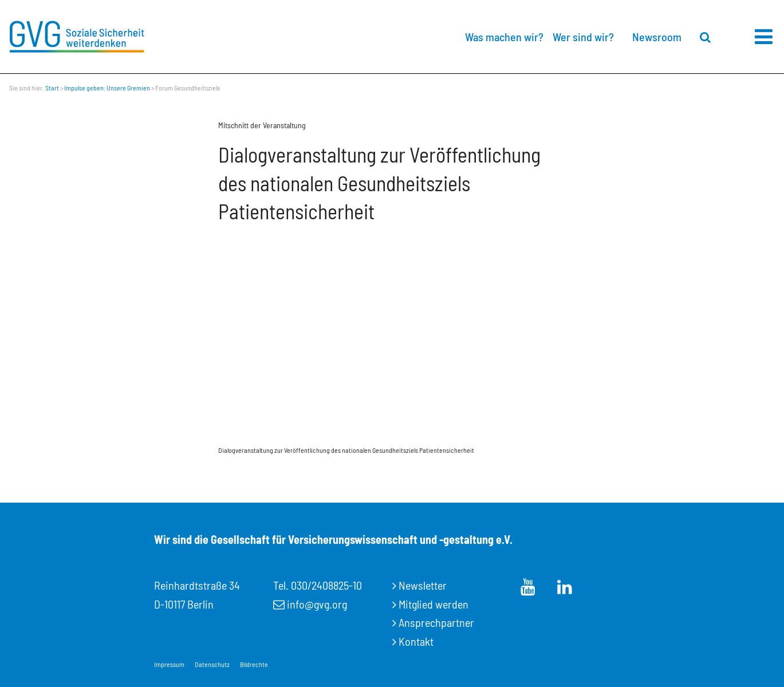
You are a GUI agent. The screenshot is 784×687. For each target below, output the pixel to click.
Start (52, 88)
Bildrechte (254, 664)
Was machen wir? (504, 37)
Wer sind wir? (583, 37)
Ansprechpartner (436, 622)
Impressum (169, 664)
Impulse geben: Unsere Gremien (107, 88)
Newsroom (657, 37)
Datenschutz (212, 664)
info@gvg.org (317, 604)
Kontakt (416, 641)
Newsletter (423, 585)
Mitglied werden (434, 604)
